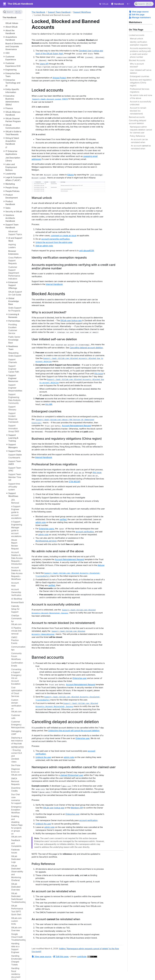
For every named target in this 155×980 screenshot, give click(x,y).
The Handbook (38, 12)
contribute (82, 956)
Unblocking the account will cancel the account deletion (74, 731)
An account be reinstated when (141, 147)
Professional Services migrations (140, 90)
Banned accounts (137, 117)
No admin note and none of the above (141, 97)
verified (63, 519)
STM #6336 (74, 482)
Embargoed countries (140, 76)
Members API (77, 808)
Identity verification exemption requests (139, 43)
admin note (41, 522)
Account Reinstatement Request (76, 426)
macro (50, 99)
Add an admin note (44, 246)
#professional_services (46, 541)
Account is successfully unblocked (141, 103)
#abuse (101, 565)
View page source (139, 12)
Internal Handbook (54, 284)
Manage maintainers (140, 17)
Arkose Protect (59, 78)
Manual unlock (137, 39)
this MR (49, 404)
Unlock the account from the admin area (54, 242)
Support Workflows (82, 12)
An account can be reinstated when (139, 141)
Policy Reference (138, 136)
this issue (99, 374)
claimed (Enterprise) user (72, 775)
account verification (85, 532)
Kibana (70, 175)
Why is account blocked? (137, 65)
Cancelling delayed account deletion (138, 122)
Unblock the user (43, 757)
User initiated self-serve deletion (141, 72)
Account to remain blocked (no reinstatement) (138, 111)
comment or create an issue (64, 236)
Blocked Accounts (137, 60)
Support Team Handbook (59, 12)
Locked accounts (137, 35)
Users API (44, 64)
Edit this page (137, 15)
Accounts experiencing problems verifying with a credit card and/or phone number (140, 53)
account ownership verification (56, 239)
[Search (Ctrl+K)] (144, 4)
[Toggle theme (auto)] (128, 4)
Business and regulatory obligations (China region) (141, 83)
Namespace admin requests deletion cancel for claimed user (141, 130)
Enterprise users (46, 529)
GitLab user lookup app (71, 320)
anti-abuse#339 (86, 251)
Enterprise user (80, 678)
